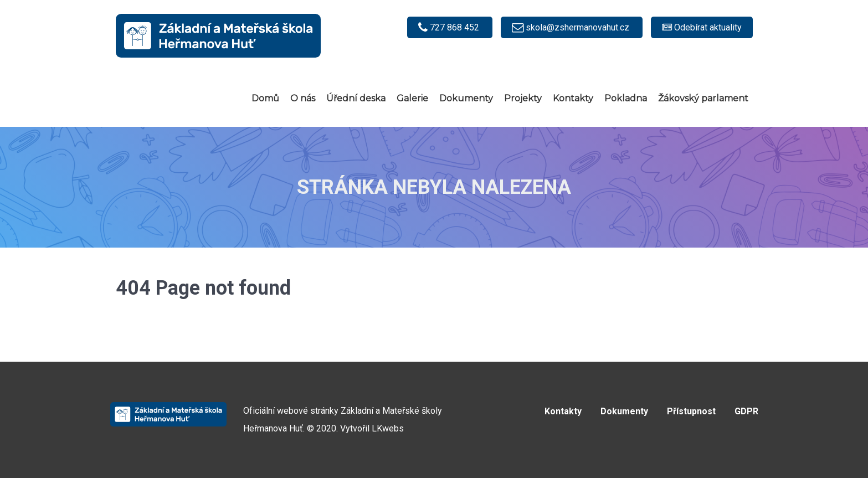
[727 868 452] (450, 27)
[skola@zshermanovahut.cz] (572, 27)
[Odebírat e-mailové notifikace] (702, 27)
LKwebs (388, 428)
